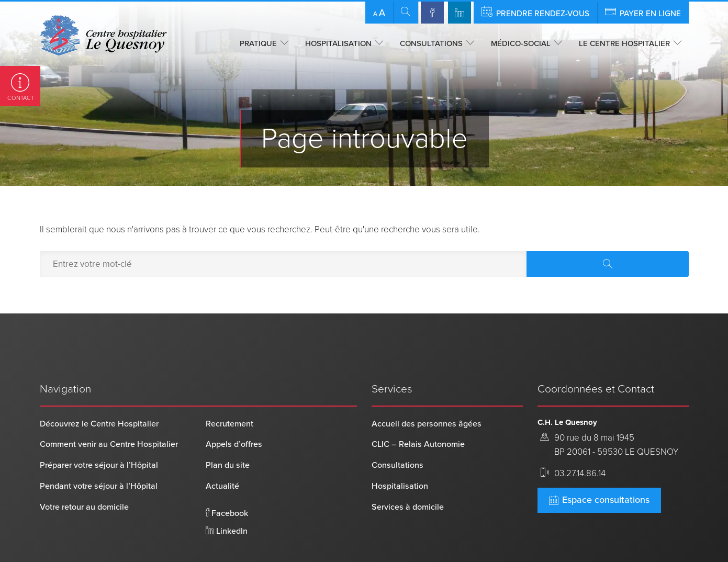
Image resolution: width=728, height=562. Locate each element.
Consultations (431, 43)
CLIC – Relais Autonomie (418, 411)
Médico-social (521, 43)
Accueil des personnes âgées (427, 390)
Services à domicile (408, 474)
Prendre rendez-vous (535, 12)
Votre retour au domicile (84, 474)
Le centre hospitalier (624, 43)
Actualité (222, 453)
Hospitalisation (338, 43)
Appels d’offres (234, 411)
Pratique (258, 43)
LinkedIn (227, 498)
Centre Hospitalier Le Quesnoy (94, 538)
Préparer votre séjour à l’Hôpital (99, 432)
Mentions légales (256, 538)
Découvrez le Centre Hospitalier (99, 390)
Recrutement (229, 390)
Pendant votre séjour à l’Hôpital (99, 453)
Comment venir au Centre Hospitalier (109, 411)
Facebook (227, 480)
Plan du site (228, 432)
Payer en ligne (643, 12)
